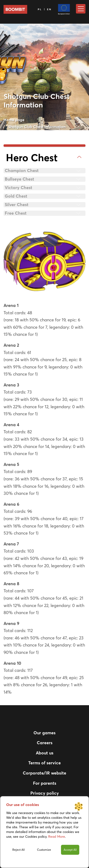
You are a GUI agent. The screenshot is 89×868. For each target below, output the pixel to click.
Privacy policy (45, 793)
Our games (44, 733)
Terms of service (44, 763)
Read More (57, 837)
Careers (45, 743)
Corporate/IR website (44, 773)
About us (45, 753)
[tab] (44, 158)
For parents (45, 783)
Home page (14, 120)
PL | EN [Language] (45, 9)
